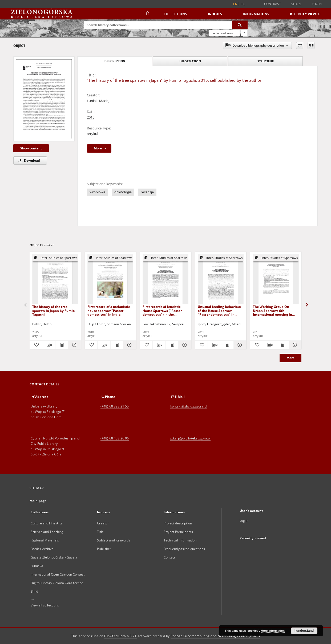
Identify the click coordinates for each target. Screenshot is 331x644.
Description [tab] (115, 61)
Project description (178, 523)
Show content (31, 148)
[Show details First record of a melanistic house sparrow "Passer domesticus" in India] (129, 345)
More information (273, 631)
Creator (103, 523)
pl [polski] (243, 4)
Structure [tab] (266, 61)
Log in (244, 521)
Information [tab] (190, 61)
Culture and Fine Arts (47, 523)
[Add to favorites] (300, 46)
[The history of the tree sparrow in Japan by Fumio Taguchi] (55, 279)
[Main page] (147, 14)
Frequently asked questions (184, 549)
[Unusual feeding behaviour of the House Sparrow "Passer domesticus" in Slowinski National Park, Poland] (221, 279)
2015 (91, 117)
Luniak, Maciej (98, 101)
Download (28, 160)
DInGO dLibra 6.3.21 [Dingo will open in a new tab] (120, 636)
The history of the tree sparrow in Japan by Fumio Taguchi (53, 310)
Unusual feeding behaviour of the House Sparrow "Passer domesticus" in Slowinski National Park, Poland (219, 310)
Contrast (273, 4)
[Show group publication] (55, 258)
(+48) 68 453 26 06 (115, 438)
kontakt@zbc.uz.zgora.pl (189, 406)
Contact (169, 557)
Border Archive (42, 549)
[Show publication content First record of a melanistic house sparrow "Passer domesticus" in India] (117, 345)
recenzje (147, 192)
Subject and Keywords (114, 540)
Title (100, 532)
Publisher (104, 549)
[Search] (240, 25)
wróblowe (97, 192)
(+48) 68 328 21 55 (115, 406)
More (290, 358)
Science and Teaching (47, 532)
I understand (304, 631)
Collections (175, 14)
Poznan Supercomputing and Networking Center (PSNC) (215, 636)
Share (296, 4)
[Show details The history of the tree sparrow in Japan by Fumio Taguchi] (74, 345)
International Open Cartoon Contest (58, 574)
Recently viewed (305, 14)
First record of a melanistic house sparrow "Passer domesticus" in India (109, 310)
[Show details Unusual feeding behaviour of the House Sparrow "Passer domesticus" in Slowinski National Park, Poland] (239, 345)
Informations (256, 14)
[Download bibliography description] (49, 345)
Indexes (215, 14)
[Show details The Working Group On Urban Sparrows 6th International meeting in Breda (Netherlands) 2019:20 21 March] (294, 345)
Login (317, 4)
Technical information (180, 540)
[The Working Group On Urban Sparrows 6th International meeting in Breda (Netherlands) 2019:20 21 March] (276, 279)
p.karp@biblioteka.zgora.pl (190, 438)
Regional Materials (45, 540)
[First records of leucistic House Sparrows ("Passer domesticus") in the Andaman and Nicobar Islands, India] (165, 279)
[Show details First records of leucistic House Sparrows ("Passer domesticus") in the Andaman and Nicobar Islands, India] (184, 345)
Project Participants (178, 532)
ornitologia (123, 192)
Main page (38, 501)
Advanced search (224, 33)
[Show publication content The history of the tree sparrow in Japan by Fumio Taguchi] (62, 345)
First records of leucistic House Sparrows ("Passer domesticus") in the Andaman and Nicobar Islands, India (162, 310)
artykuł (92, 134)
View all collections (45, 605)
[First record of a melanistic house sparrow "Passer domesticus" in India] (110, 279)
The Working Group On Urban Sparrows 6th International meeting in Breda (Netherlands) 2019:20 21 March (275, 310)
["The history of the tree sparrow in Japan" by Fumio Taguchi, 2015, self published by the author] (44, 99)
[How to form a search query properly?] (244, 33)
